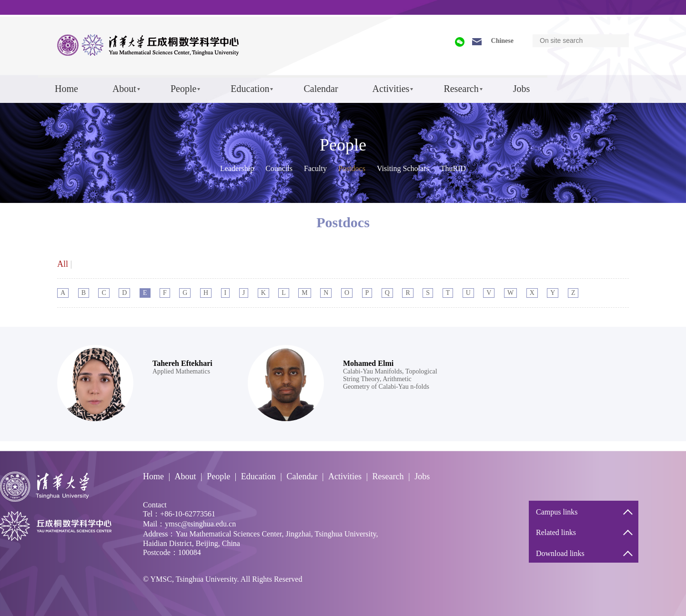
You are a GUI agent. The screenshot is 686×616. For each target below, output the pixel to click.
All (63, 264)
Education (250, 89)
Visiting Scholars (403, 168)
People (183, 89)
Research (461, 89)
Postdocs (352, 168)
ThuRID (453, 168)
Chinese (502, 41)
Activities (391, 89)
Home (66, 89)
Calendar (321, 89)
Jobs (522, 89)
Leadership (237, 168)
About (124, 89)
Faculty (315, 168)
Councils (279, 168)
